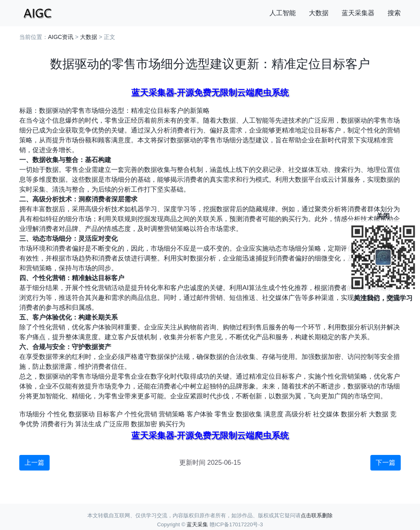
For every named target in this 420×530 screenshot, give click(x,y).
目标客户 (110, 414)
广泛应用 (116, 424)
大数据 (319, 13)
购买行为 (172, 424)
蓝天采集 (197, 524)
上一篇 (34, 463)
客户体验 (200, 414)
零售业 (224, 414)
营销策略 (172, 414)
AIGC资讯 (61, 37)
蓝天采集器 (358, 13)
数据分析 (354, 414)
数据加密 (144, 424)
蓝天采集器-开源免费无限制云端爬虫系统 (210, 93)
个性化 (57, 414)
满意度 (274, 414)
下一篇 (386, 463)
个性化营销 (141, 414)
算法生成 (88, 424)
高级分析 (298, 414)
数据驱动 (82, 414)
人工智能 (283, 13)
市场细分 (32, 414)
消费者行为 (57, 424)
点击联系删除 (317, 515)
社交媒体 (326, 414)
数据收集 (249, 414)
